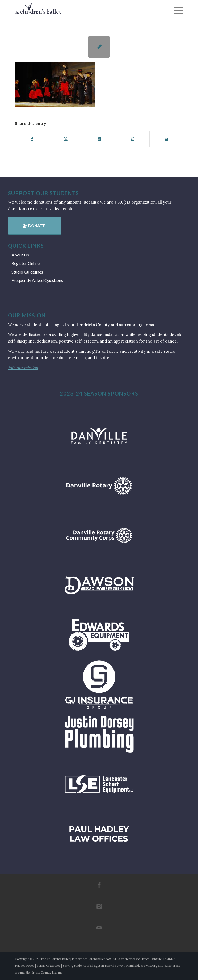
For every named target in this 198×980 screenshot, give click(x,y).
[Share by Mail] (166, 139)
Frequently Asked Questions (37, 280)
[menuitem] (176, 11)
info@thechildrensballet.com (92, 959)
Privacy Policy (25, 966)
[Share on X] (66, 139)
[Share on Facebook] (32, 139)
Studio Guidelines (27, 272)
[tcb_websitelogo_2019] (82, 11)
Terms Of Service (49, 966)
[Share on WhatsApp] (133, 139)
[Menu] (176, 11)
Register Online (26, 263)
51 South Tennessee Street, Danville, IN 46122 (144, 959)
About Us (20, 255)
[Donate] (35, 226)
